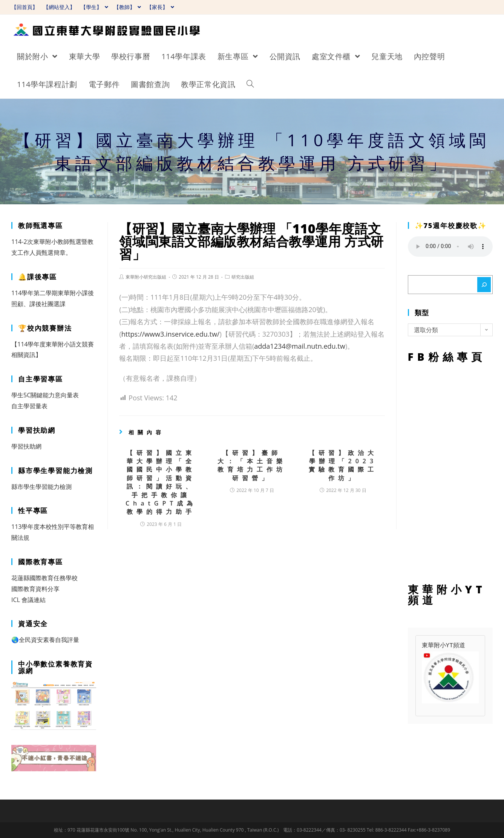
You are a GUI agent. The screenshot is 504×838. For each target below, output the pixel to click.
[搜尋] (484, 285)
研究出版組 (243, 277)
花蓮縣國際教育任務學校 (44, 578)
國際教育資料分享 (35, 589)
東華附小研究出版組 (146, 277)
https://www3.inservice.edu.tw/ (171, 334)
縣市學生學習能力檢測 (41, 487)
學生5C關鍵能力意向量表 (45, 395)
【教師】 (128, 7)
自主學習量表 (29, 406)
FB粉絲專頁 (450, 471)
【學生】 (94, 7)
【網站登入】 (59, 7)
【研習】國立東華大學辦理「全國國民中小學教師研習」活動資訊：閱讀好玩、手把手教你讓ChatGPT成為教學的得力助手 (161, 482)
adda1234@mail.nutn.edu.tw (299, 346)
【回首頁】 (25, 7)
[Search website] (250, 84)
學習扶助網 (26, 446)
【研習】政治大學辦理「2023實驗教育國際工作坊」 (343, 465)
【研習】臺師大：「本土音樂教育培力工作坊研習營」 (252, 465)
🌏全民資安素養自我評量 (45, 640)
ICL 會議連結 (28, 600)
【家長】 (160, 7)
